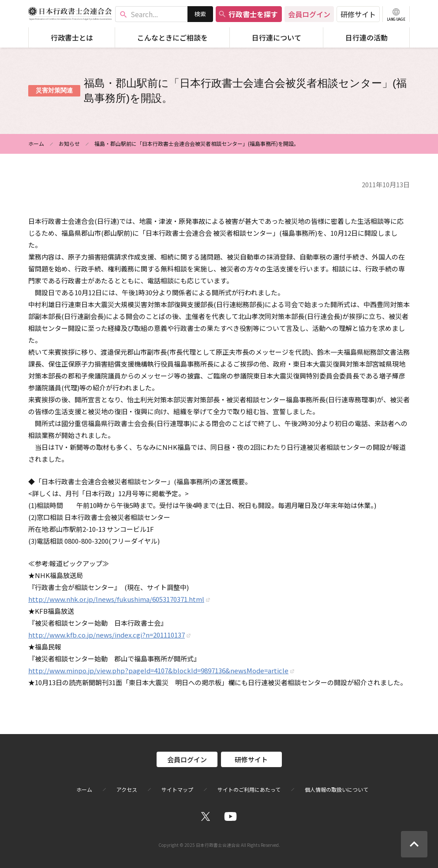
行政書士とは (72, 37)
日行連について (277, 37)
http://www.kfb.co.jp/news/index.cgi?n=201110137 (107, 635)
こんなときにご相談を (172, 37)
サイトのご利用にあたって (249, 790)
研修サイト (358, 14)
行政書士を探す (248, 14)
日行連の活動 (367, 37)
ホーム (36, 143)
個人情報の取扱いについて (337, 790)
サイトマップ (177, 790)
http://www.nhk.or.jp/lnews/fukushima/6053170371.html (116, 599)
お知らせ (69, 143)
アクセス (127, 790)
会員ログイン (309, 14)
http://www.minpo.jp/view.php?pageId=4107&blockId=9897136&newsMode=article (158, 670)
